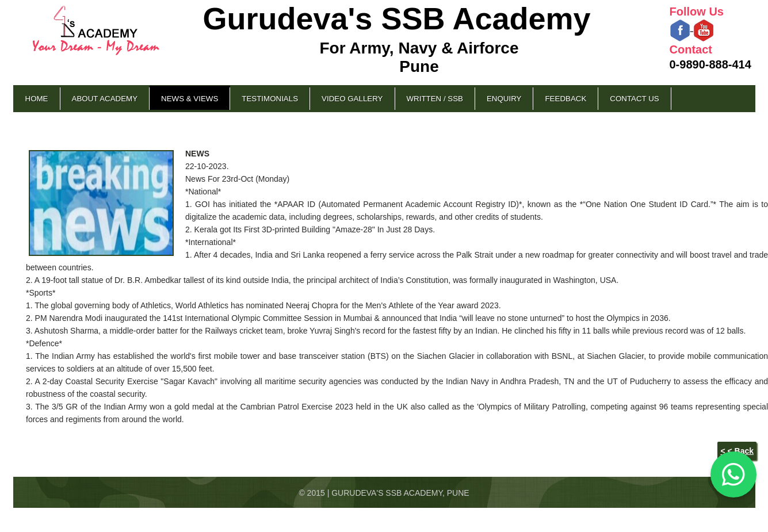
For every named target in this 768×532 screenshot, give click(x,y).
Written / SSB (435, 99)
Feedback (566, 99)
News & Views (190, 99)
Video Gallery (352, 99)
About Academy (105, 99)
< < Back (737, 451)
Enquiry (504, 99)
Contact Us (634, 99)
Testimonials (270, 99)
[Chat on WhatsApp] (733, 474)
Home (37, 99)
